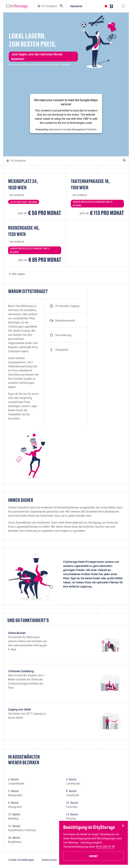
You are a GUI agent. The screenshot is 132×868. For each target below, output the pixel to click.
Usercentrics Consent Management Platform (73, 129)
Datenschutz (49, 860)
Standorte (76, 6)
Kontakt (93, 856)
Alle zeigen (16, 274)
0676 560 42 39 (105, 847)
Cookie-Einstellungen (21, 860)
